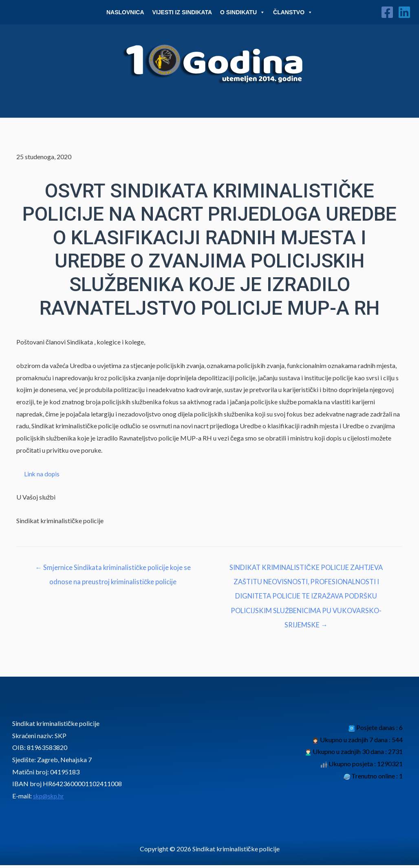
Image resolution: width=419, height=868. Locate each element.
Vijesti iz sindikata (182, 12)
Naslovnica (125, 12)
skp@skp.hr (50, 799)
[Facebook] (387, 12)
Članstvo (293, 12)
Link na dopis (42, 474)
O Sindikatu (243, 12)
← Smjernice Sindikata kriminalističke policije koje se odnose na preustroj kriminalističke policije (113, 570)
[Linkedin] (404, 12)
